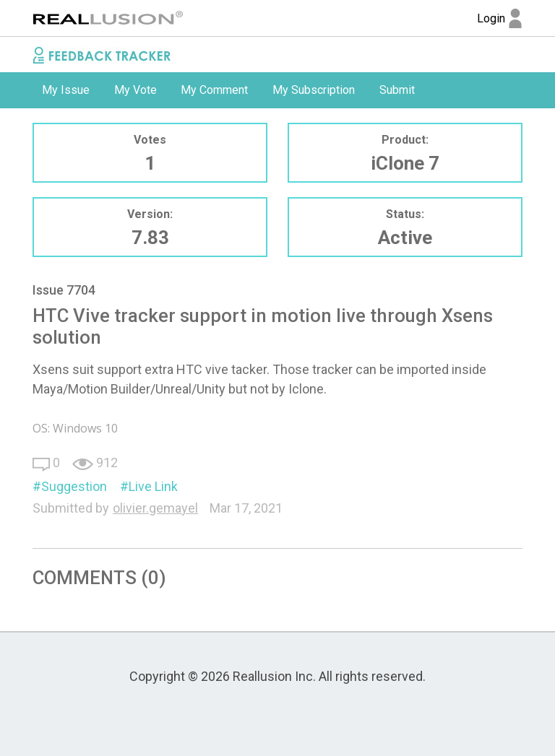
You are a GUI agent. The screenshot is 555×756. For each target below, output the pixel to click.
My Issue (66, 90)
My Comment (214, 90)
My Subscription (314, 90)
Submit (397, 90)
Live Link (153, 486)
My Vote (135, 90)
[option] (66, 90)
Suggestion (74, 486)
